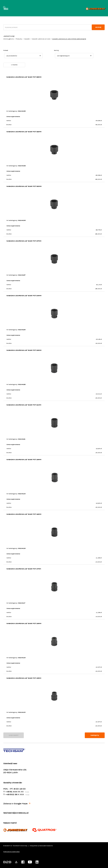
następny (95, 736)
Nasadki (27, 39)
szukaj (98, 27)
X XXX (24, 795)
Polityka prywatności (11, 852)
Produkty (19, 39)
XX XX (24, 792)
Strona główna (9, 39)
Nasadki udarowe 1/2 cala (41, 39)
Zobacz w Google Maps (17, 804)
